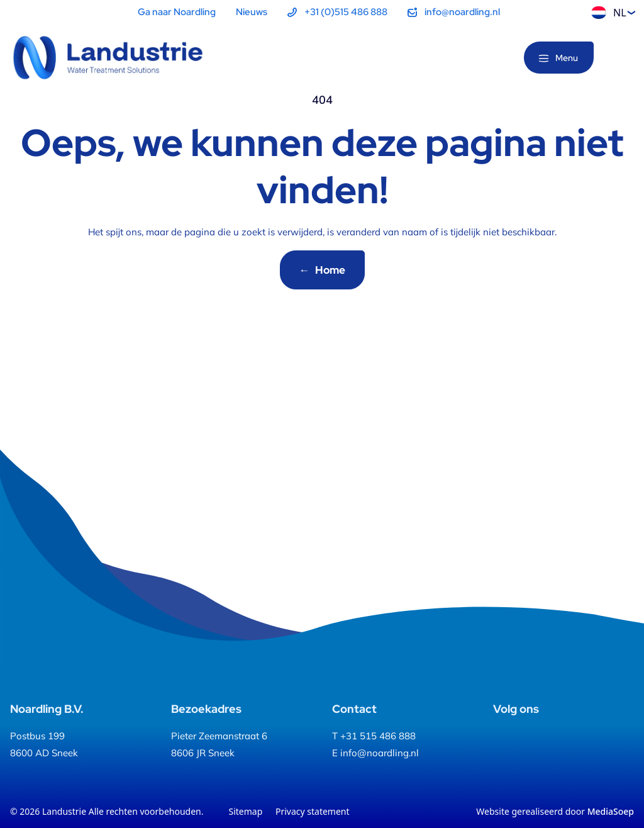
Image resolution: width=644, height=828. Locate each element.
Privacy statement (313, 811)
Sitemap (246, 811)
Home (322, 270)
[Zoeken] (624, 59)
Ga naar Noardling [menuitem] (177, 12)
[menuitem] (337, 12)
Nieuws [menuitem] (252, 12)
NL (609, 13)
